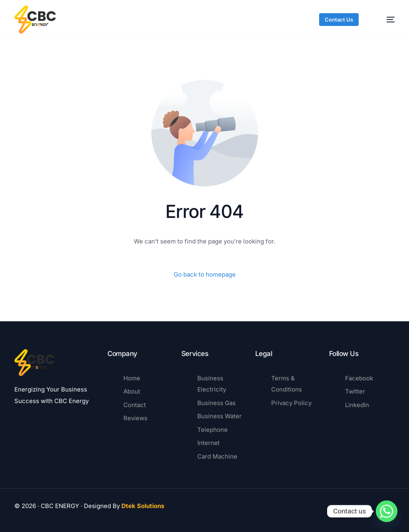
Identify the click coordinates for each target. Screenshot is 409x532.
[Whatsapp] (387, 511)
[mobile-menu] (384, 20)
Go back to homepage (205, 274)
